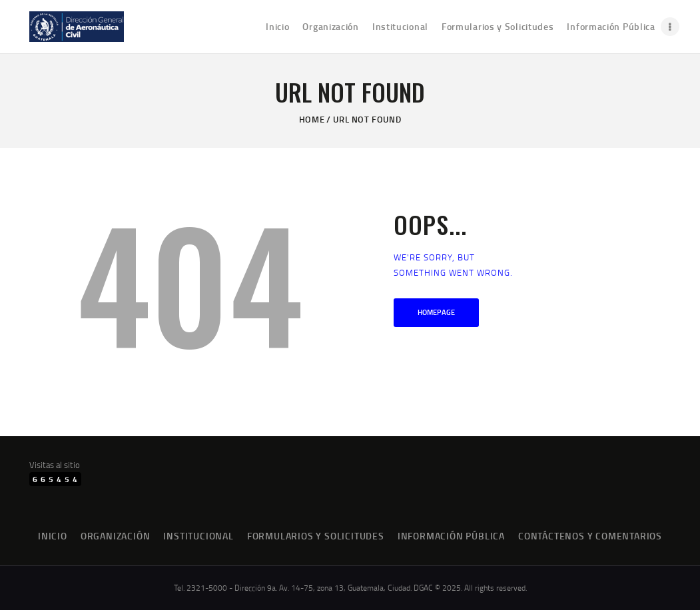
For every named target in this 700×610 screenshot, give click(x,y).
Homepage (436, 312)
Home (312, 119)
